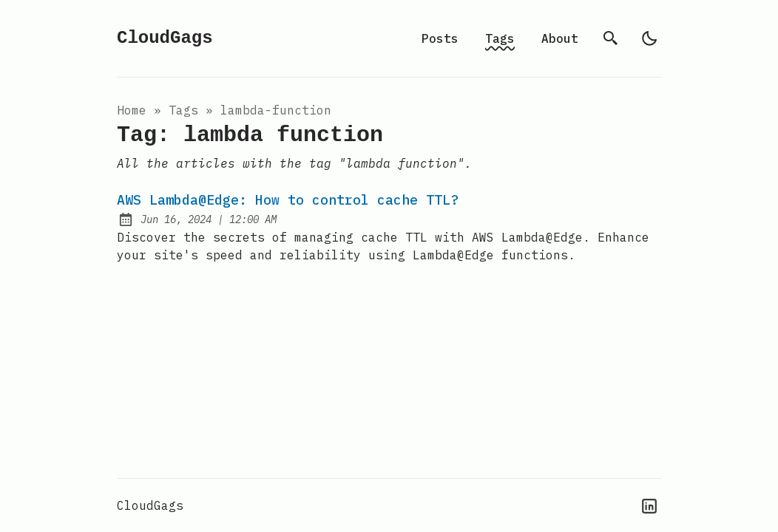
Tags (500, 38)
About (560, 38)
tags (183, 110)
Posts (440, 38)
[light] (649, 38)
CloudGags (165, 38)
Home (132, 110)
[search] (611, 38)
